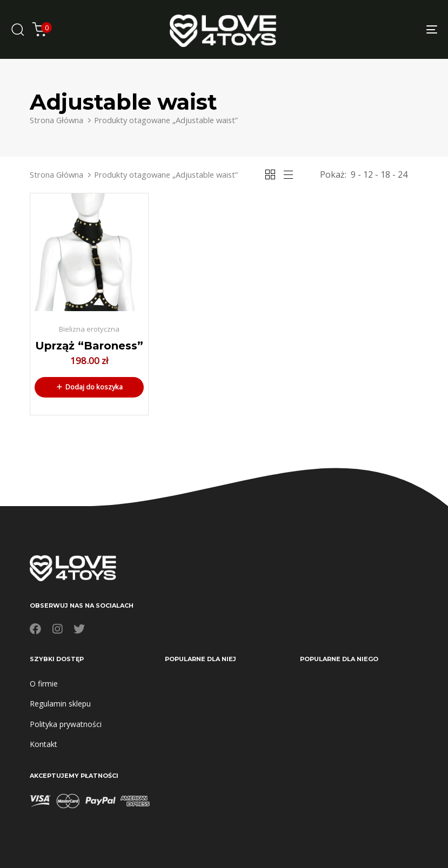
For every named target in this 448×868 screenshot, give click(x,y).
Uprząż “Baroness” (89, 346)
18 (385, 174)
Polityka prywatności (66, 724)
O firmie (44, 684)
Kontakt (44, 744)
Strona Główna (56, 120)
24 (403, 174)
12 (368, 174)
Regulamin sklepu (60, 704)
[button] (89, 387)
